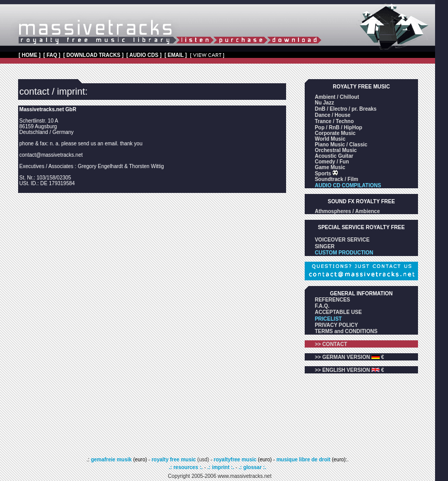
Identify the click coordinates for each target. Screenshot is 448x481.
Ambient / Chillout (337, 97)
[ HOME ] (29, 55)
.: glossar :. (252, 467)
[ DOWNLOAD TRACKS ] (93, 55)
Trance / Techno (334, 121)
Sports (323, 174)
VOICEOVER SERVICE (342, 240)
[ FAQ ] (52, 55)
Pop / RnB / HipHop (338, 127)
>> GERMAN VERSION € (349, 357)
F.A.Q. (322, 306)
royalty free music (174, 460)
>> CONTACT (331, 344)
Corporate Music (335, 133)
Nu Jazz (324, 103)
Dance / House (332, 115)
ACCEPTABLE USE (338, 312)
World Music (330, 139)
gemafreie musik (111, 460)
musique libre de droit (304, 460)
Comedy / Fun (332, 162)
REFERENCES (332, 300)
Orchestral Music (335, 150)
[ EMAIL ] (176, 55)
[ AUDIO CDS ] (144, 55)
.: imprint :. (221, 467)
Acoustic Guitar (334, 156)
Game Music (330, 167)
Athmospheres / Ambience (347, 211)
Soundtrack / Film (336, 179)
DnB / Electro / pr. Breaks (346, 109)
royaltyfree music (235, 460)
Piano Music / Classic (341, 145)
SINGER (324, 246)
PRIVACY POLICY (336, 325)
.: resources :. (186, 467)
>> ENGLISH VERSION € (349, 370)
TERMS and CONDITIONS (346, 331)
